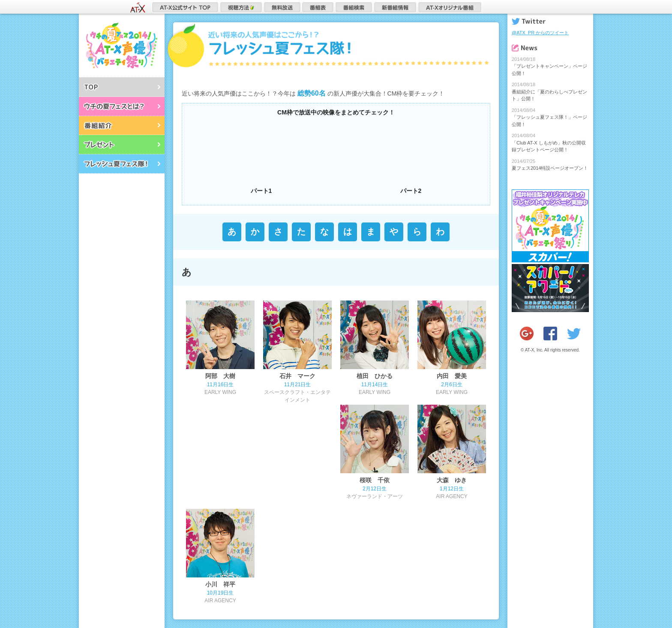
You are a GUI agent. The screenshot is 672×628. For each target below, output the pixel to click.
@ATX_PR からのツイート (540, 33)
